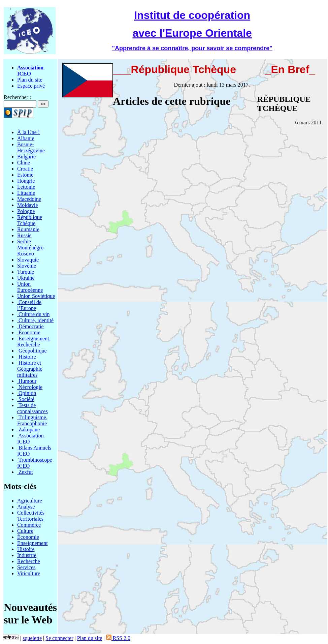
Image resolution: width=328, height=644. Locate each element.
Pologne (26, 211)
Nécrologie (30, 387)
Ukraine (26, 278)
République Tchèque (30, 220)
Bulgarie (26, 157)
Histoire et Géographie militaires (30, 369)
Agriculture (30, 501)
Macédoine (29, 199)
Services (26, 567)
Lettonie (26, 187)
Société (26, 399)
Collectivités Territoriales (31, 516)
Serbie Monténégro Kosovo (30, 248)
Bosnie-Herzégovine (31, 147)
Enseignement (32, 543)
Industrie (27, 555)
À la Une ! (28, 132)
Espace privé (31, 86)
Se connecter (59, 638)
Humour (27, 381)
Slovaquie (28, 260)
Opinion (27, 393)
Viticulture (29, 573)
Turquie (26, 272)
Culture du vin (33, 314)
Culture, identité (35, 320)
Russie (24, 235)
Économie (29, 332)
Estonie (25, 175)
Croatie (25, 169)
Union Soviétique (36, 296)
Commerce (29, 525)
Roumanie (28, 229)
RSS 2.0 (118, 638)
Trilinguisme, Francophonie (32, 420)
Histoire (27, 357)
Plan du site (30, 80)
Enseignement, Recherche (34, 342)
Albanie (26, 138)
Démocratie (30, 326)
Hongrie (26, 181)
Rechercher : (17, 97)
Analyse (26, 507)
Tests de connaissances (32, 408)
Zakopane (28, 430)
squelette (32, 638)
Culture (25, 531)
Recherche (29, 561)
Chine (24, 163)
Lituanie (26, 193)
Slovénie (27, 266)
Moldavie (27, 205)
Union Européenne (30, 287)
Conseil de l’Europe (29, 305)
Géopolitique (32, 351)
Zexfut (25, 472)
